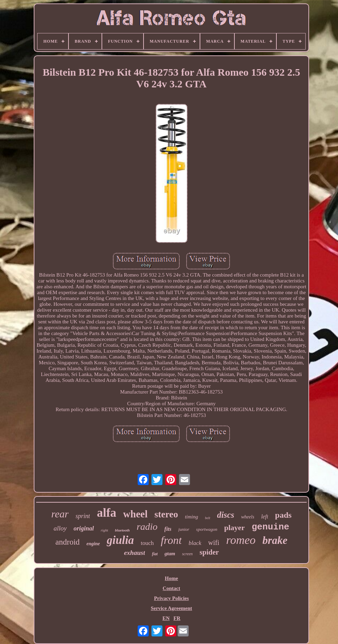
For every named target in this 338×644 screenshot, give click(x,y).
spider (209, 552)
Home (171, 578)
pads (283, 515)
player (234, 528)
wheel (135, 514)
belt (208, 518)
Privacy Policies (171, 598)
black (195, 543)
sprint (83, 516)
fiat (155, 554)
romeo (241, 540)
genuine (270, 527)
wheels (248, 517)
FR (177, 618)
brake (275, 540)
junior (184, 529)
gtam (170, 554)
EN (166, 618)
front (171, 540)
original (84, 528)
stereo (166, 514)
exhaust (134, 553)
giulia (120, 540)
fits (168, 529)
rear (60, 514)
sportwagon (207, 529)
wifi (214, 543)
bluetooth (122, 530)
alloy (60, 528)
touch (147, 543)
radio (147, 527)
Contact (172, 588)
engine (93, 544)
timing (191, 517)
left (265, 517)
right (104, 530)
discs (226, 515)
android (67, 542)
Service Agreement (171, 608)
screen (187, 554)
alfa (106, 513)
